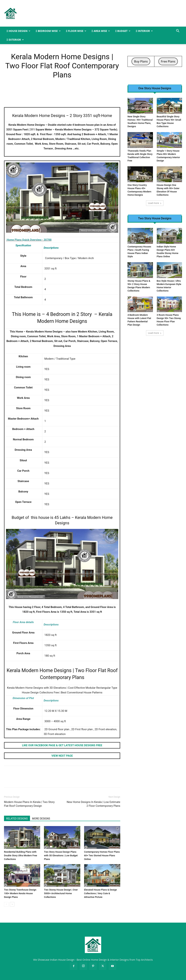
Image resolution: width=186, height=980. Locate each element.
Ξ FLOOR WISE (76, 31)
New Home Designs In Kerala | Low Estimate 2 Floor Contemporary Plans (93, 804)
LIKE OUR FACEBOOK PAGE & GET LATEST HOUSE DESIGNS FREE (62, 745)
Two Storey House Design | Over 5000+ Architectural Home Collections (61, 893)
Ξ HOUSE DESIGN (18, 31)
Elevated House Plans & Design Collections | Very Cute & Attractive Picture (101, 893)
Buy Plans (141, 61)
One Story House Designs (155, 88)
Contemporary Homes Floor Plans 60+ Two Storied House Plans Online (102, 855)
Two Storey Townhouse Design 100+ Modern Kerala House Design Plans (20, 893)
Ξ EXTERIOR (15, 40)
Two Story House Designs (155, 218)
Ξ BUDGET (123, 31)
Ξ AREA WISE (101, 31)
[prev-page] (6, 904)
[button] (178, 31)
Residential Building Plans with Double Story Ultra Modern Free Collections (21, 855)
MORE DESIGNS (41, 819)
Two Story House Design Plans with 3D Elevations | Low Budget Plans (61, 855)
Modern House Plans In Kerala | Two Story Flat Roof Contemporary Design (29, 804)
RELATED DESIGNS (17, 819)
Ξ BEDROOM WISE (48, 31)
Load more (155, 203)
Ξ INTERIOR (144, 31)
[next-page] (12, 904)
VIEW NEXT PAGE (62, 756)
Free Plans (168, 61)
